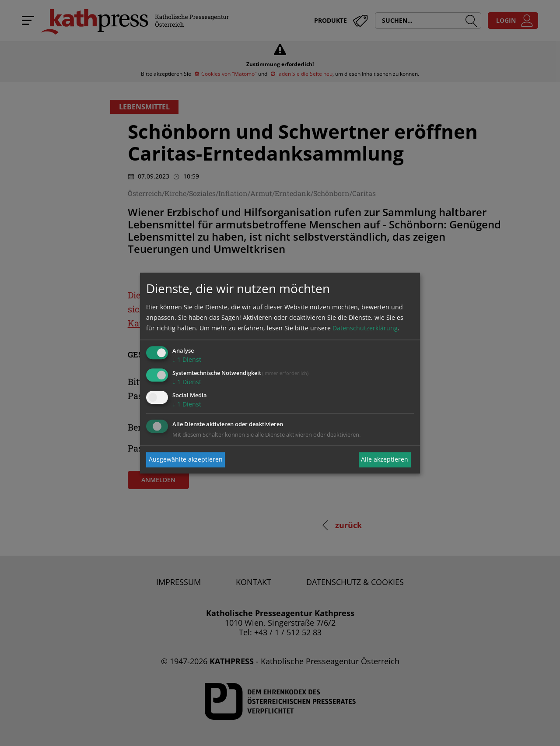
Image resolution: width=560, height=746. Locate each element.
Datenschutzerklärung (365, 328)
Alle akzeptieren (385, 460)
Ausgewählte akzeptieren (186, 460)
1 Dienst (187, 360)
